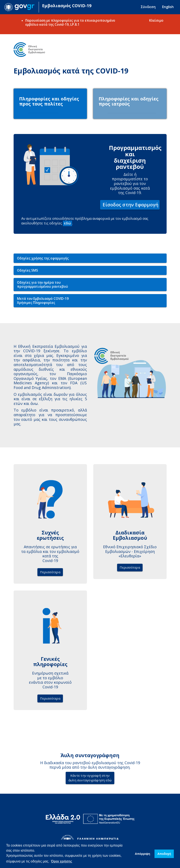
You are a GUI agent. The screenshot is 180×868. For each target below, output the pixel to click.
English (168, 7)
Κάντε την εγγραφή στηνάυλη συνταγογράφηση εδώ (90, 779)
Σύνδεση (148, 7)
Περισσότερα (50, 573)
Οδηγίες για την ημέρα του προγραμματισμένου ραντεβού (43, 285)
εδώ (67, 224)
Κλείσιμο (156, 20)
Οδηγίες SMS (28, 271)
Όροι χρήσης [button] (62, 861)
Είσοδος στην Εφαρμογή (130, 206)
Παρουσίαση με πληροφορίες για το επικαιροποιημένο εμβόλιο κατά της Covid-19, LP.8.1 (70, 22)
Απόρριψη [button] (143, 854)
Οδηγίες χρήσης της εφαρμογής (43, 259)
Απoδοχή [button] (164, 854)
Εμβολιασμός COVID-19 (67, 6)
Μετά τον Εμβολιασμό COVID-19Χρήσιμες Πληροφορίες (43, 302)
